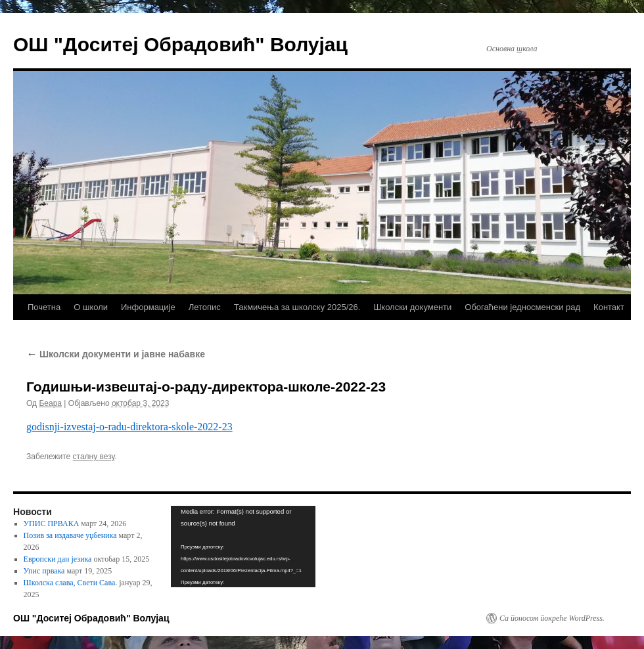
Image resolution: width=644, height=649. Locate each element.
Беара (50, 403)
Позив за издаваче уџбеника (70, 535)
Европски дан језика (58, 559)
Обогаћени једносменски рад (522, 307)
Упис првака (44, 571)
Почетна (44, 307)
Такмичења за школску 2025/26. (297, 307)
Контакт (609, 307)
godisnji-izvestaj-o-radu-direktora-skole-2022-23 (129, 427)
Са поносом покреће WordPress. (552, 618)
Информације (148, 307)
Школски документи (412, 307)
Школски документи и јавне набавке (116, 354)
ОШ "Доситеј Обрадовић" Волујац (180, 44)
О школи (91, 307)
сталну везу (94, 457)
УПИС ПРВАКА (52, 524)
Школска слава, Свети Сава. (71, 583)
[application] (243, 547)
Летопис (205, 307)
